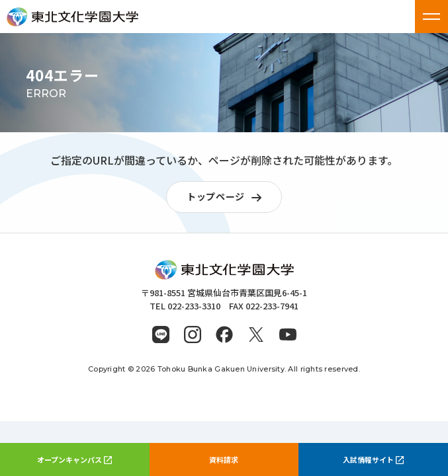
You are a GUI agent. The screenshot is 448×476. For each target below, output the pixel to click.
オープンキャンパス (74, 459)
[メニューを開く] (431, 17)
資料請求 (224, 459)
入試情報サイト (373, 459)
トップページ (227, 197)
